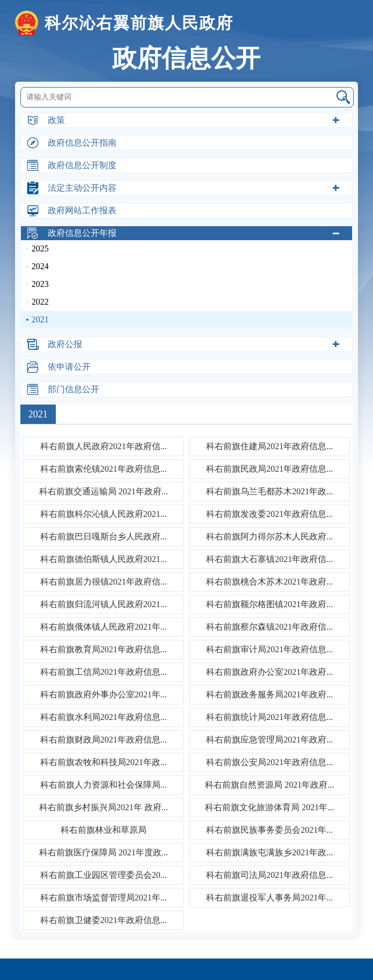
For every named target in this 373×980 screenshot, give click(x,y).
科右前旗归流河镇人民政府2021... (104, 604)
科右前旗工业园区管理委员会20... (104, 875)
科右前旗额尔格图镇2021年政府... (269, 604)
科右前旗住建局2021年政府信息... (269, 446)
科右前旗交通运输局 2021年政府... (104, 491)
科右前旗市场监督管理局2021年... (104, 898)
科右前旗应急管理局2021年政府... (269, 740)
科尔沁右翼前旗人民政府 (125, 23)
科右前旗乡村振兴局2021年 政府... (104, 807)
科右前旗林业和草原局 (104, 830)
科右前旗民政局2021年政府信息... (269, 469)
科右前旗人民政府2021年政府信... (104, 446)
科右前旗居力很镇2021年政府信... (104, 582)
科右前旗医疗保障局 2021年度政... (104, 852)
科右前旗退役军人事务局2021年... (269, 898)
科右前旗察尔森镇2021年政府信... (269, 627)
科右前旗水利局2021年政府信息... (104, 717)
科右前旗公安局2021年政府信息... (269, 762)
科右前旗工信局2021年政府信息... (104, 672)
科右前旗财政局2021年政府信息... (104, 740)
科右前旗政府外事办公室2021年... (104, 694)
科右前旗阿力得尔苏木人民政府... (269, 536)
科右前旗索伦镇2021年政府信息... (104, 469)
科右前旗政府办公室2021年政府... (269, 672)
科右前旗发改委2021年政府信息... (269, 514)
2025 (40, 248)
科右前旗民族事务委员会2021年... (269, 830)
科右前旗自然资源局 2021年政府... (269, 785)
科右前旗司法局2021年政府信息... (269, 875)
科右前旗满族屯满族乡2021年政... (269, 852)
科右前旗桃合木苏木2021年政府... (269, 582)
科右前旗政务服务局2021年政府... (269, 694)
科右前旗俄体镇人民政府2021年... (104, 627)
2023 (40, 284)
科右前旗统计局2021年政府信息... (269, 717)
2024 (40, 266)
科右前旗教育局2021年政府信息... (104, 649)
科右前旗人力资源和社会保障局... (104, 785)
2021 (40, 319)
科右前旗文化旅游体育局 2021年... (269, 807)
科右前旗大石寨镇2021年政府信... (269, 559)
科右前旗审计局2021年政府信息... (269, 649)
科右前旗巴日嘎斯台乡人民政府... (104, 536)
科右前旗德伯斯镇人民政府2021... (104, 559)
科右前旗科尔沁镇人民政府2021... (104, 514)
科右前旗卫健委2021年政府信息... (104, 920)
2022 (40, 302)
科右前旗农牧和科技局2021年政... (104, 762)
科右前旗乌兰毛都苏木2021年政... (269, 491)
